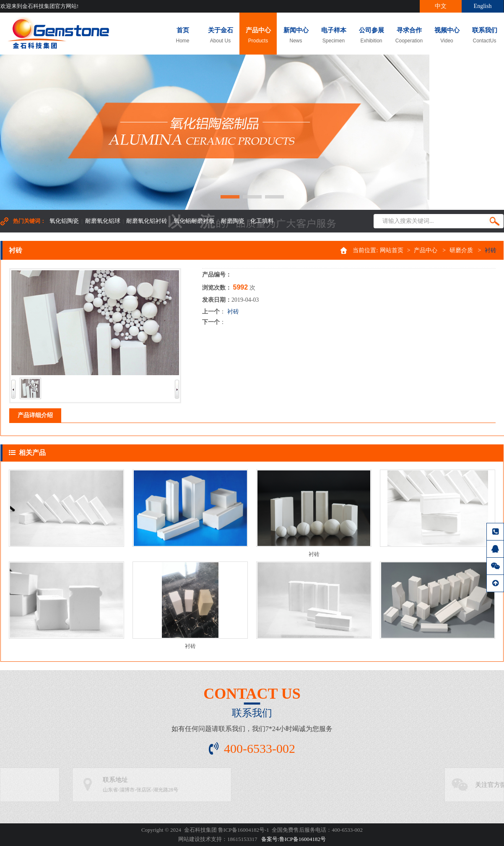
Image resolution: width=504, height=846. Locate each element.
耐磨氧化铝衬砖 (147, 221)
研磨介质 (461, 250)
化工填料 (262, 221)
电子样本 (334, 35)
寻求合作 (409, 35)
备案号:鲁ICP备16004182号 (294, 839)
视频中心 (447, 35)
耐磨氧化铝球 (103, 221)
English (483, 6)
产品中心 (258, 35)
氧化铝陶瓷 (64, 221)
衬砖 (233, 312)
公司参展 (371, 35)
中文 (441, 6)
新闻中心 (296, 35)
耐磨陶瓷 (233, 221)
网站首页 (392, 250)
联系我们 (485, 35)
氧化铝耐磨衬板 (194, 221)
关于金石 (220, 35)
